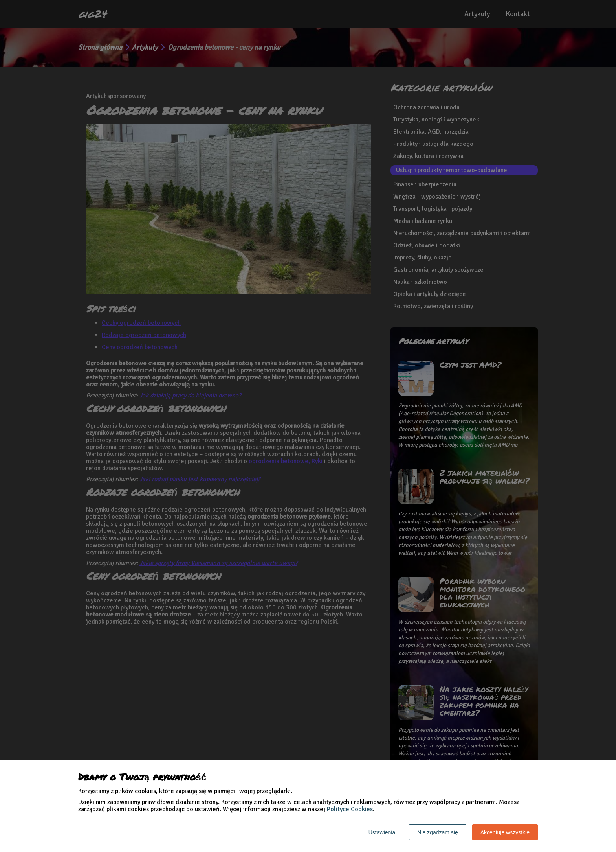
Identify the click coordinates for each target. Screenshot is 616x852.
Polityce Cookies (350, 809)
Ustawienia (382, 832)
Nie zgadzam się (438, 832)
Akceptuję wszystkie (505, 832)
